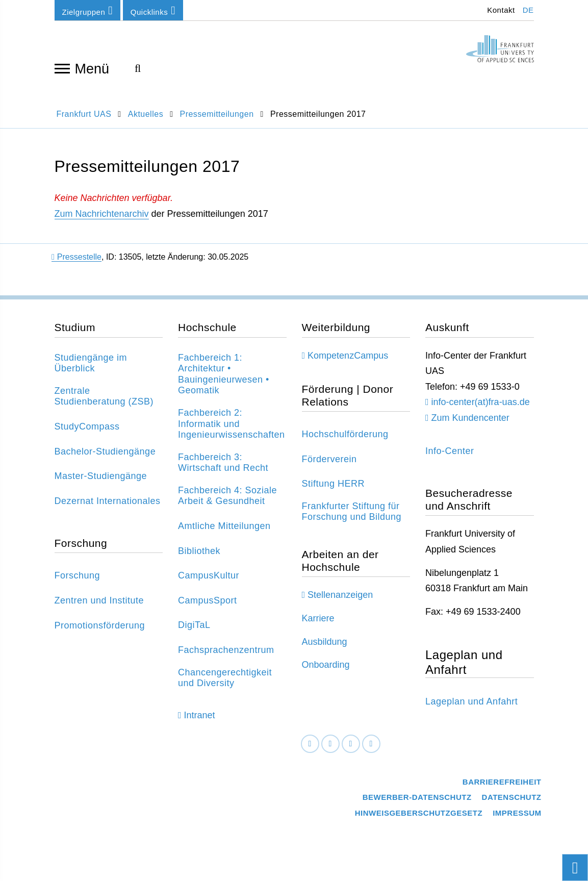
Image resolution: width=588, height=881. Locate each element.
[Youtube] (371, 744)
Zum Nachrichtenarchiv (102, 214)
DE (528, 10)
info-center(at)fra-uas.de (481, 402)
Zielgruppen (88, 10)
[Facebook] (310, 744)
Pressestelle (76, 257)
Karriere (318, 618)
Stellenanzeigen (340, 595)
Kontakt (500, 10)
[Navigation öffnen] (62, 68)
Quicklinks (153, 10)
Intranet (200, 715)
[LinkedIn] (330, 744)
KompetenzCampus (348, 356)
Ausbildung (325, 642)
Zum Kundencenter (470, 418)
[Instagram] (351, 744)
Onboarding (326, 665)
